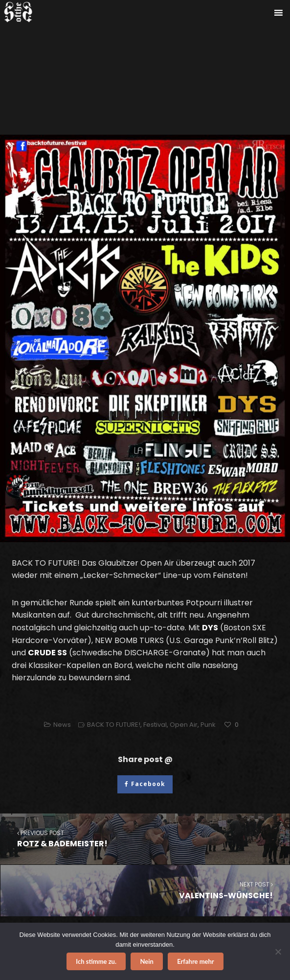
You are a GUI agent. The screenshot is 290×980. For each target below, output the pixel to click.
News (62, 725)
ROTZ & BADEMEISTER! (145, 839)
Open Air (184, 725)
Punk (208, 725)
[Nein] (278, 952)
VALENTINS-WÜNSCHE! (145, 890)
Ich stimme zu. (96, 961)
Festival (155, 725)
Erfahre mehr (196, 961)
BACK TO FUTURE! (114, 725)
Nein (146, 961)
